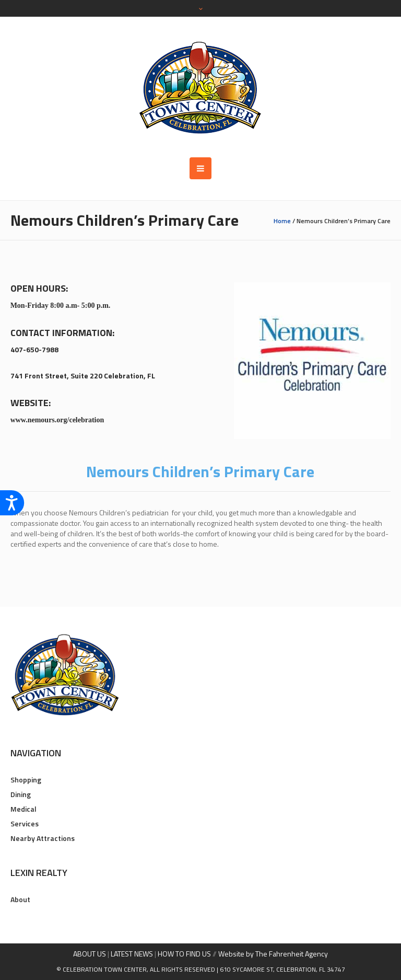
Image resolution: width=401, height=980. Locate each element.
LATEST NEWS (132, 954)
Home (282, 221)
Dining (21, 794)
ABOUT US (90, 954)
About (20, 899)
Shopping (26, 780)
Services (25, 823)
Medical (23, 809)
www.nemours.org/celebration (57, 420)
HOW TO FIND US (184, 954)
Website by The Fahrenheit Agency (273, 954)
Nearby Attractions (43, 838)
